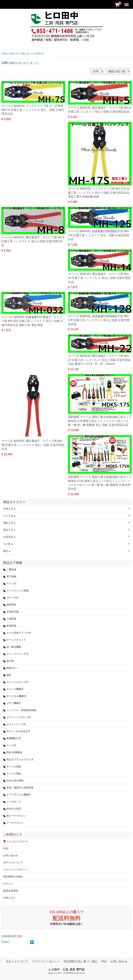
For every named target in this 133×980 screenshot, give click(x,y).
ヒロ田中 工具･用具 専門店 (66, 970)
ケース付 (10, 745)
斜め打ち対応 (12, 809)
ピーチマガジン (13, 823)
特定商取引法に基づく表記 (81, 961)
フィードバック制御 (16, 591)
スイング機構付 (13, 689)
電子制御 (10, 577)
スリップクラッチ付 (16, 654)
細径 (7, 675)
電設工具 (14, 54)
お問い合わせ (11, 855)
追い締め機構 (12, 647)
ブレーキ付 (11, 598)
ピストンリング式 (15, 724)
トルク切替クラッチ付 (17, 633)
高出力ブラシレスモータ (18, 759)
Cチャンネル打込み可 (17, 731)
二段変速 (10, 619)
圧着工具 (25, 54)
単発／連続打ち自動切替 (18, 788)
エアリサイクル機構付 (17, 795)
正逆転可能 (11, 612)
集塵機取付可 (12, 738)
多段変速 (10, 626)
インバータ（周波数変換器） (21, 710)
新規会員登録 (11, 891)
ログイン (8, 884)
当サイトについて (13, 862)
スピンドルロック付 (16, 682)
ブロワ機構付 (12, 703)
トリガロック (12, 802)
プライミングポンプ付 (17, 717)
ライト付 (10, 584)
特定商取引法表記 (13, 877)
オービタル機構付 (15, 696)
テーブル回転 (12, 774)
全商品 (5, 54)
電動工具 (9, 523)
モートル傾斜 (12, 767)
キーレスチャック (15, 640)
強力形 (8, 661)
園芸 (7, 551)
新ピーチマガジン (15, 816)
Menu (127, 3)
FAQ (6, 848)
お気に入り (9, 898)
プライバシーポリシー (16, 870)
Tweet (5, 942)
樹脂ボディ (11, 668)
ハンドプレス (37, 54)
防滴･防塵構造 (13, 752)
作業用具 (9, 537)
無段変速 (10, 605)
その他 (8, 544)
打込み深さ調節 (13, 781)
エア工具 (9, 516)
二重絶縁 (10, 570)
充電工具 (9, 509)
